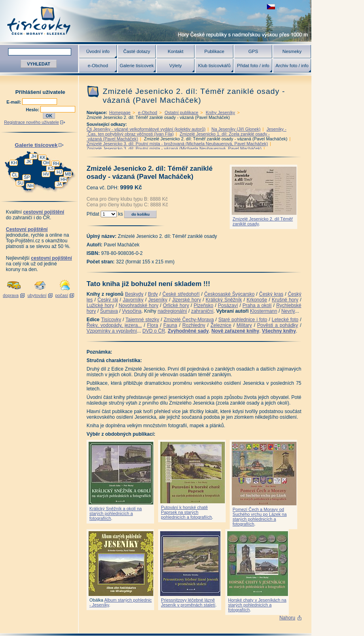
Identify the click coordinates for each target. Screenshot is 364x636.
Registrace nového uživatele (32, 122)
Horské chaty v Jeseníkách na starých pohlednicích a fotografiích (257, 605)
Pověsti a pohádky (278, 325)
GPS (253, 51)
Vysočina (131, 311)
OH (46, 163)
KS (51, 168)
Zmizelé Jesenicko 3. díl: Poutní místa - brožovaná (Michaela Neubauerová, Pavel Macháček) (177, 144)
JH (34, 156)
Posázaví (228, 305)
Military (244, 325)
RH (56, 163)
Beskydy (134, 294)
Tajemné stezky (142, 320)
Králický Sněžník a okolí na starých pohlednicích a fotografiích (116, 513)
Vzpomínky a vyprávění (112, 331)
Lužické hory (100, 305)
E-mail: (14, 102)
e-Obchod (98, 66)
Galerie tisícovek (137, 66)
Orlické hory (176, 305)
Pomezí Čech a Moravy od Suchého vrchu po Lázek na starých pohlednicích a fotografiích (260, 517)
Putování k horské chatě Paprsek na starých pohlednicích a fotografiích (186, 512)
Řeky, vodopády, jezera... (114, 325)
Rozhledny (194, 325)
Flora (153, 325)
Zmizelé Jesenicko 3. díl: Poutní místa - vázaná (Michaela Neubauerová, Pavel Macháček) (174, 148)
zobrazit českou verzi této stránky (271, 7)
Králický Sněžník (224, 300)
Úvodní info (98, 51)
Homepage (120, 112)
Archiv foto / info (292, 66)
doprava (11, 295)
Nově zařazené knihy (235, 331)
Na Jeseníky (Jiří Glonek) (236, 129)
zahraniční (202, 311)
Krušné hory (285, 300)
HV (46, 174)
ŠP (27, 177)
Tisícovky (111, 320)
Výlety (175, 66)
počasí (62, 295)
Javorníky (133, 300)
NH (31, 186)
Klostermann (263, 311)
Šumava (109, 311)
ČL (15, 175)
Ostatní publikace (181, 112)
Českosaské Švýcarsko (230, 294)
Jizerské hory (186, 300)
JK (29, 161)
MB (68, 174)
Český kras (271, 294)
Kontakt (176, 51)
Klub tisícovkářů (214, 66)
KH (14, 163)
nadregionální (172, 311)
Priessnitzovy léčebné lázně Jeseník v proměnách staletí (188, 602)
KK (42, 157)
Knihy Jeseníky (221, 112)
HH (64, 179)
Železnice (221, 325)
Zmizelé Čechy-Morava (189, 320)
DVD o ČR (154, 331)
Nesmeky (292, 51)
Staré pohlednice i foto (243, 320)
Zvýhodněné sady (188, 331)
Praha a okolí (257, 305)
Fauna (170, 325)
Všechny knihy (279, 331)
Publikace (214, 51)
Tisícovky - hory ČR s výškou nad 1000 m (156, 21)
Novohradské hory (138, 305)
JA (59, 184)
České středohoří (181, 294)
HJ (59, 172)
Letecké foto (285, 320)
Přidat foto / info (253, 66)
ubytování (37, 295)
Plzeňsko (204, 305)
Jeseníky (158, 300)
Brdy (153, 294)
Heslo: (33, 110)
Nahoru (287, 618)
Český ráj (108, 300)
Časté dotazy (137, 51)
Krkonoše (257, 300)
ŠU (20, 183)
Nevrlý (288, 311)
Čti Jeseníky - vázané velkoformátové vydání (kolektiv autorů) (146, 129)
